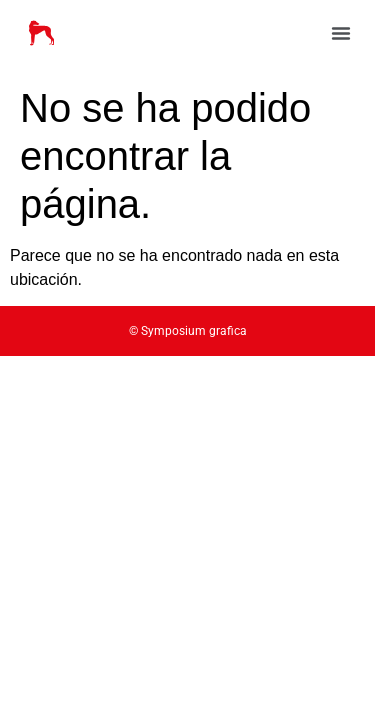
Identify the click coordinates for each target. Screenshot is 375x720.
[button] (341, 33)
